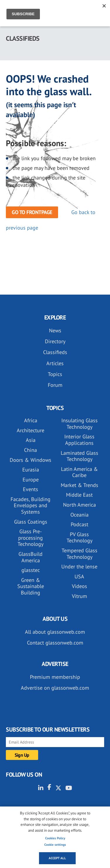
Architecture (31, 430)
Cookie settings (55, 845)
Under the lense (79, 567)
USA (79, 576)
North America (79, 505)
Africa (31, 420)
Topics (55, 374)
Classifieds (55, 352)
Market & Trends (79, 485)
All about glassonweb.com (55, 632)
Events (31, 489)
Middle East (79, 495)
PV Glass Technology (79, 538)
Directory (55, 341)
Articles (55, 363)
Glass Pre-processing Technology (31, 538)
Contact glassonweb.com (55, 643)
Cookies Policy (55, 838)
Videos (79, 586)
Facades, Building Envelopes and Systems (31, 505)
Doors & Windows (31, 460)
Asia (31, 440)
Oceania (79, 515)
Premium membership (55, 677)
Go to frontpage (32, 212)
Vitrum (79, 596)
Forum (55, 385)
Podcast (79, 524)
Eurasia (31, 470)
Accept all (57, 858)
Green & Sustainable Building (31, 586)
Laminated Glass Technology (79, 456)
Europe (31, 480)
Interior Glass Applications (79, 440)
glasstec (31, 570)
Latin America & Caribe (79, 472)
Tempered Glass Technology (79, 554)
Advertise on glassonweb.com (55, 688)
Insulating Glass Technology (79, 424)
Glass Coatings (31, 522)
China (31, 450)
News (55, 330)
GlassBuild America (31, 557)
